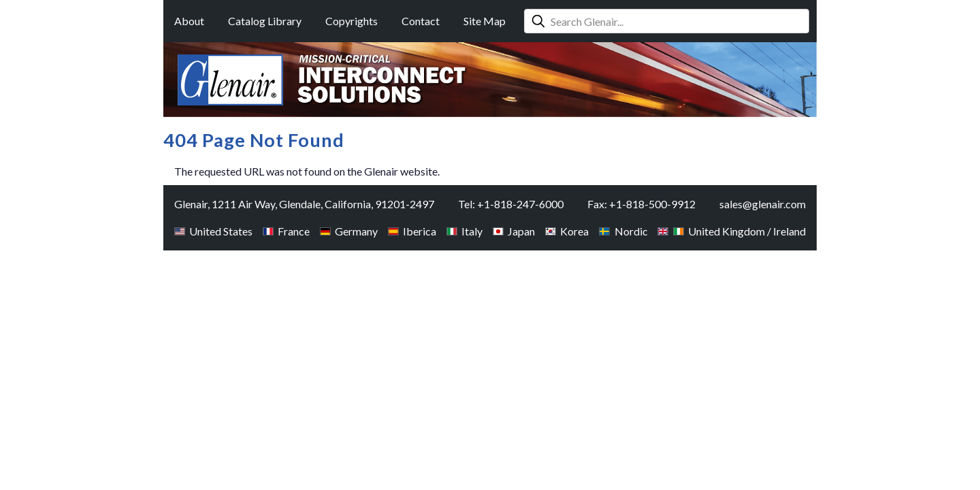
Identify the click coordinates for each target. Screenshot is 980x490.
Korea (567, 231)
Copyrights (352, 21)
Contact (421, 21)
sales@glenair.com (763, 204)
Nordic (623, 231)
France (286, 231)
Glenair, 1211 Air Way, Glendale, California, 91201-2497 (304, 204)
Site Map (485, 21)
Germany (349, 231)
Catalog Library (265, 21)
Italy (464, 231)
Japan (514, 231)
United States (213, 231)
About (189, 21)
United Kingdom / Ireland (732, 231)
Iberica (412, 231)
